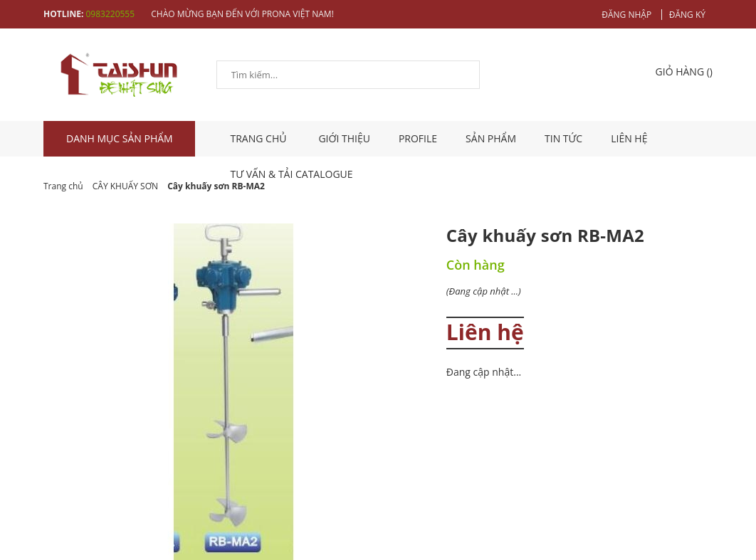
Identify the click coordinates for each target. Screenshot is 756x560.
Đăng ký (687, 15)
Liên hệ (629, 138)
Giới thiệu (344, 138)
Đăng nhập (626, 15)
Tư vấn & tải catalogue (292, 174)
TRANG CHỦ (261, 138)
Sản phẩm (491, 138)
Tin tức (563, 138)
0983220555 (110, 14)
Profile (418, 138)
